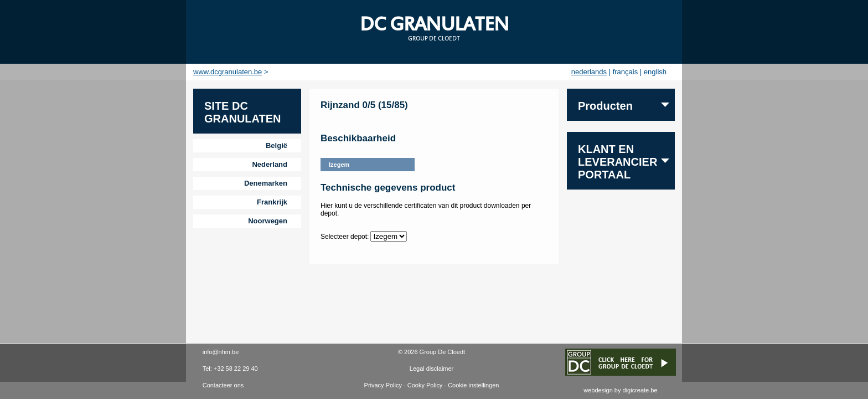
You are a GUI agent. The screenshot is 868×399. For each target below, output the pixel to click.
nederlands (589, 72)
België (277, 145)
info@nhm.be (221, 352)
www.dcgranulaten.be (228, 72)
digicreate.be (640, 390)
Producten (605, 106)
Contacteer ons (223, 385)
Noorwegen (268, 221)
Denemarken (266, 183)
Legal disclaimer (432, 369)
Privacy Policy (383, 385)
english (655, 72)
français (626, 72)
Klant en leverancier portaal (618, 162)
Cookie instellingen (473, 385)
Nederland (270, 164)
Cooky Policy (425, 385)
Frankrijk (272, 202)
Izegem (339, 165)
